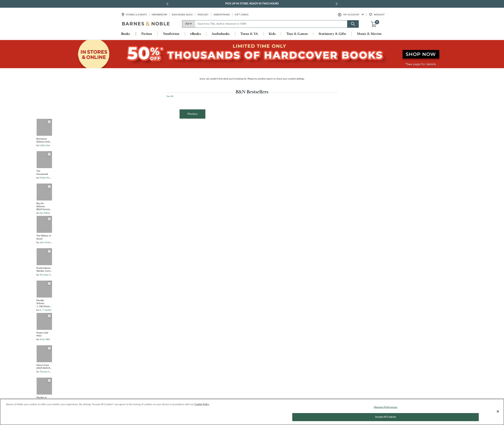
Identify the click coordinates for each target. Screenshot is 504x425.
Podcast (203, 15)
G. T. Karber (45, 310)
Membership (159, 15)
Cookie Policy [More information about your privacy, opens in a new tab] (202, 406)
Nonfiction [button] (171, 34)
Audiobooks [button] (221, 34)
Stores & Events (136, 15)
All (189, 24)
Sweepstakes (222, 15)
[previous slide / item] (167, 4)
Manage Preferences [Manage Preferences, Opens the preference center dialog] (386, 409)
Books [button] (126, 34)
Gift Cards (242, 15)
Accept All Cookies (386, 419)
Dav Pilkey (45, 213)
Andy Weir (45, 339)
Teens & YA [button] (249, 34)
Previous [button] (192, 114)
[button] (375, 24)
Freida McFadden (48, 178)
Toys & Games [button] (297, 34)
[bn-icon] (146, 24)
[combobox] (271, 24)
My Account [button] (351, 15)
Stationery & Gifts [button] (332, 34)
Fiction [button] (147, 34)
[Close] (498, 413)
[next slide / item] (337, 4)
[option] (44, 361)
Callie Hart (45, 145)
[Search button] (353, 24)
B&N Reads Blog (182, 15)
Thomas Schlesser (49, 372)
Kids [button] (272, 34)
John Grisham (47, 242)
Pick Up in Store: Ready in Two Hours (252, 4)
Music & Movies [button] (369, 34)
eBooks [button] (195, 34)
